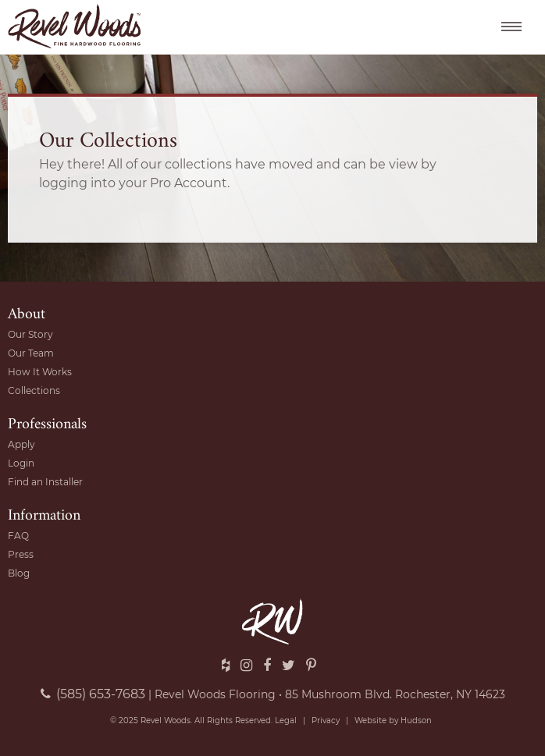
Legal (286, 721)
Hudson (416, 721)
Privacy (326, 721)
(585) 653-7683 (93, 694)
